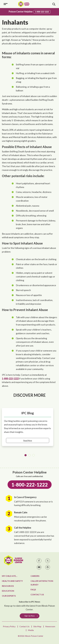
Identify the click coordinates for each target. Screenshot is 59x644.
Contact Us (37, 594)
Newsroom (50, 626)
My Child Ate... (10, 576)
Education (8, 591)
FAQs (33, 589)
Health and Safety (12, 581)
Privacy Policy (9, 626)
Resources (8, 586)
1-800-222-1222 (42, 12)
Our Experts (9, 596)
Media (31, 630)
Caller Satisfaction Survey (42, 583)
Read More (28, 440)
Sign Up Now (30, 616)
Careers (35, 576)
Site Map (37, 626)
